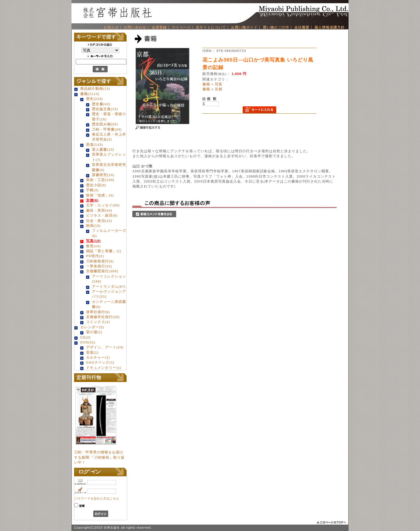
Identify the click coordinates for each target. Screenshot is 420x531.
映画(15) (93, 226)
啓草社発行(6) (98, 312)
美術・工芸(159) (100, 180)
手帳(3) (92, 190)
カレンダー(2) (92, 327)
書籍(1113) (90, 94)
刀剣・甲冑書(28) (107, 129)
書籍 (206, 84)
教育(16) (93, 246)
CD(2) (85, 337)
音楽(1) (92, 352)
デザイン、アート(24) (105, 347)
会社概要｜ (304, 27)
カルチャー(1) (98, 357)
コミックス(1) (98, 322)
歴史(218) (94, 99)
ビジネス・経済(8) (102, 215)
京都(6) (92, 200)
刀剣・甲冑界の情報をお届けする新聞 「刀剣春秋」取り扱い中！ (99, 457)
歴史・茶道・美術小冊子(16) (109, 116)
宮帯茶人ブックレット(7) (109, 157)
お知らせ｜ (113, 27)
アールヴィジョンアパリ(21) (109, 294)
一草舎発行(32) (99, 266)
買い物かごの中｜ (278, 27)
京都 (218, 89)
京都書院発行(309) (102, 271)
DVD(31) (88, 342)
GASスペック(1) (100, 362)
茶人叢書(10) (103, 149)
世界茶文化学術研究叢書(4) (109, 167)
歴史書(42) (101, 104)
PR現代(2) (95, 256)
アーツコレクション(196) (109, 279)
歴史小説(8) (96, 185)
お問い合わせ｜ (137, 27)
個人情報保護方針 (330, 27)
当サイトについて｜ (213, 27)
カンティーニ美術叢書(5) (109, 304)
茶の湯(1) (94, 332)
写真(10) (93, 241)
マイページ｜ (183, 27)
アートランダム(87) (109, 286)
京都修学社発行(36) (103, 317)
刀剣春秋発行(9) (100, 261)
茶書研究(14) (103, 175)
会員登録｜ (161, 27)
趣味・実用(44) (99, 210)
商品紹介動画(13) (95, 88)
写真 (218, 84)
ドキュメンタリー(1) (104, 368)
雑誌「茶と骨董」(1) (104, 251)
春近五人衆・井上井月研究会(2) (109, 137)
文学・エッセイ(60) (103, 205)
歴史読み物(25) (105, 124)
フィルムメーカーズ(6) (109, 233)
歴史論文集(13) (105, 109)
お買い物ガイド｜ (246, 27)
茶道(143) (94, 144)
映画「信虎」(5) (100, 195)
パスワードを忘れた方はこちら (97, 498)
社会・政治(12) (99, 221)
